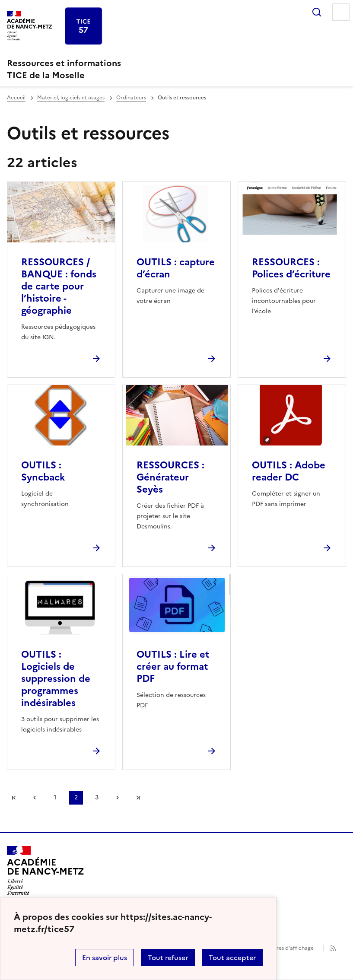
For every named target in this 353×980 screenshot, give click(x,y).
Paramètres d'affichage (285, 948)
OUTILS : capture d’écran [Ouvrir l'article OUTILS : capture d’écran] (176, 268)
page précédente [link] (35, 798)
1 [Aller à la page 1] (55, 797)
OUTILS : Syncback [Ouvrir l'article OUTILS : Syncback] (43, 471)
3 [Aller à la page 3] (97, 797)
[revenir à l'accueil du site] (176, 69)
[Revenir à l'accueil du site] (46, 871)
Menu (341, 12)
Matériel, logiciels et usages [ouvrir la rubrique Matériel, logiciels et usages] (71, 98)
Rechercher (317, 12)
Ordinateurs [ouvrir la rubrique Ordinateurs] (131, 98)
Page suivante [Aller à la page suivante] (118, 798)
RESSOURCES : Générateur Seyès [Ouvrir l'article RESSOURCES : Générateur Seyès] (170, 477)
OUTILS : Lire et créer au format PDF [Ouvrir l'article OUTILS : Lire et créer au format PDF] (173, 667)
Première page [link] (14, 798)
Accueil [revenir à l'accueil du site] (16, 98)
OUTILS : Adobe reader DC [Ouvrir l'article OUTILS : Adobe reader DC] (289, 471)
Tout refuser (168, 958)
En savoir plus (105, 958)
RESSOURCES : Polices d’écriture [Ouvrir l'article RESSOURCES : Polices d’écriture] (291, 268)
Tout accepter (232, 958)
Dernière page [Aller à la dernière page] (138, 798)
